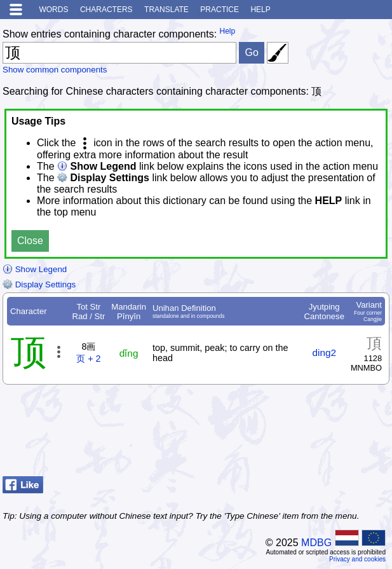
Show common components (55, 70)
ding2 (324, 353)
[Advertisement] (288, 439)
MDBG (316, 543)
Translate (166, 10)
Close (30, 241)
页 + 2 (88, 359)
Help (260, 10)
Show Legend (35, 269)
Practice (220, 10)
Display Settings (39, 284)
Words (53, 10)
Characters (106, 10)
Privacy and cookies (357, 559)
